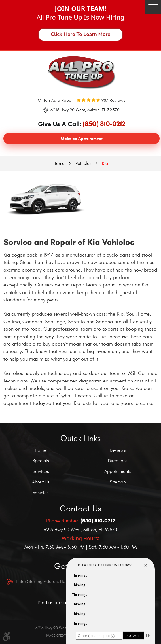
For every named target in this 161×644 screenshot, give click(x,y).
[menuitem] (42, 450)
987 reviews (113, 100)
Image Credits (57, 636)
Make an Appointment (82, 138)
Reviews (118, 450)
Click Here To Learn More (81, 34)
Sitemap (118, 482)
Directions (118, 461)
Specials (41, 461)
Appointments (118, 471)
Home (59, 163)
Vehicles (83, 163)
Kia (105, 163)
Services (41, 471)
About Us (41, 482)
